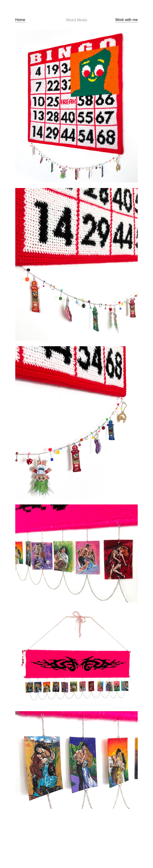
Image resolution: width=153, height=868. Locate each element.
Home (20, 20)
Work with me (126, 20)
